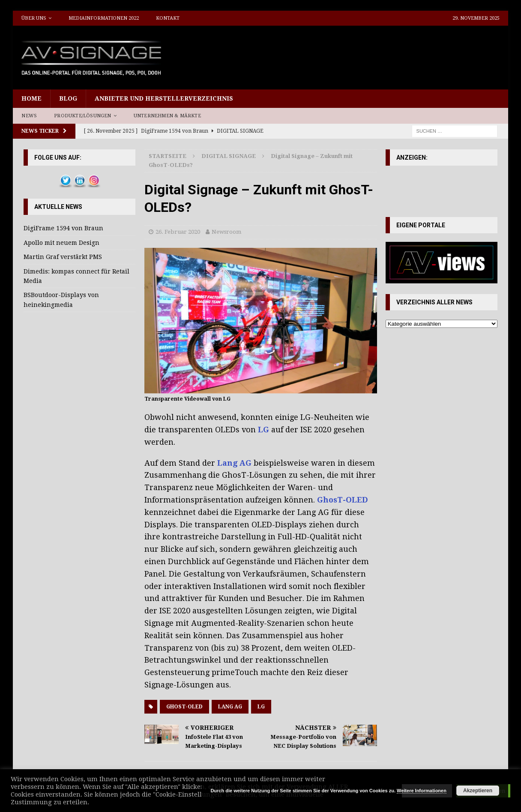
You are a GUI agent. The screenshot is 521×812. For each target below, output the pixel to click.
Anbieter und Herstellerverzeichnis (164, 98)
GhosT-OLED (184, 707)
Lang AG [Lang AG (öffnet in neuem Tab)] (234, 463)
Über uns (34, 18)
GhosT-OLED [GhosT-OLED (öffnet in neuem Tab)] (343, 500)
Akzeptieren (478, 791)
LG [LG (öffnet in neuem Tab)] (263, 430)
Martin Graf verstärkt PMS (63, 257)
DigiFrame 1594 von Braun (63, 228)
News (29, 116)
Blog (68, 98)
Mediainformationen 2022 (104, 18)
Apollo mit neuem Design (61, 243)
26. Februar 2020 (178, 232)
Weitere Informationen (422, 791)
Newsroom (226, 232)
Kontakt (168, 18)
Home (31, 98)
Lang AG (230, 707)
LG (261, 707)
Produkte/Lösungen (82, 116)
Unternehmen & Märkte (167, 116)
